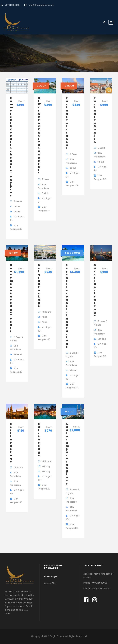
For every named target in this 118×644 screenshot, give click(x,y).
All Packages (51, 576)
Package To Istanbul (67, 123)
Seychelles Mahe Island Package (67, 306)
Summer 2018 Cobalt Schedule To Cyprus (11, 147)
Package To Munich (95, 120)
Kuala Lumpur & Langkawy (67, 454)
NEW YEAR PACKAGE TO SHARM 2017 (39, 136)
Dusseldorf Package (95, 290)
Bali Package (39, 440)
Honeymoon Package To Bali (11, 298)
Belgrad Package (39, 286)
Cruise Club (50, 583)
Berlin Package (11, 443)
